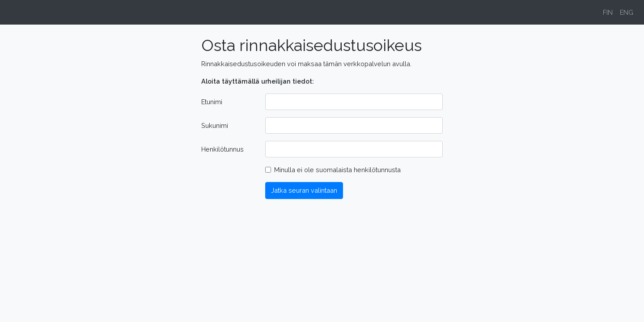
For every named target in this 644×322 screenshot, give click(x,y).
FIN (608, 12)
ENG (627, 12)
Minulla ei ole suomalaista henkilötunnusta (337, 170)
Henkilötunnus (222, 149)
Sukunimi (215, 125)
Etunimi (212, 102)
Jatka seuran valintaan (304, 190)
